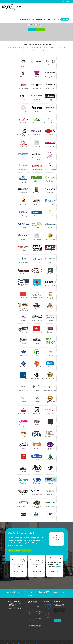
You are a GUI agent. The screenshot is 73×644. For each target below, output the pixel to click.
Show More (58, 566)
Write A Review (27, 550)
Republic (11, 543)
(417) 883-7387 (11, 606)
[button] (35, 580)
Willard (16, 543)
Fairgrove (36, 543)
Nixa (34, 540)
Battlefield (29, 543)
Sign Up (58, 621)
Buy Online (31, 29)
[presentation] (61, 616)
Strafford (22, 543)
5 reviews (57, 540)
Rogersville (12, 545)
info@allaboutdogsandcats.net (14, 608)
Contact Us (41, 29)
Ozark (38, 540)
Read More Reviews (15, 550)
